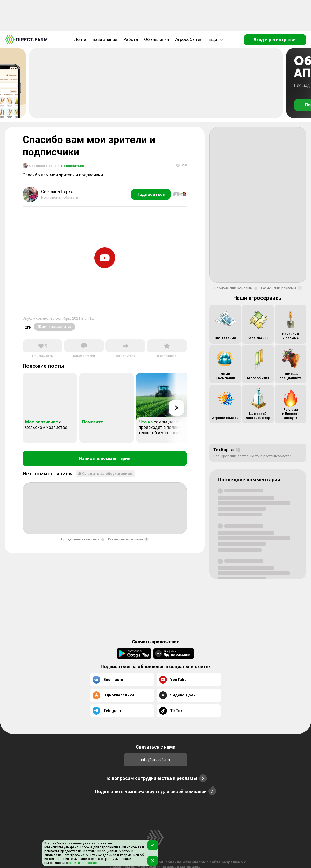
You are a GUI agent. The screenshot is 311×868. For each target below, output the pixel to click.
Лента (80, 39)
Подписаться (71, 166)
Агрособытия (189, 39)
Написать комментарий (105, 458)
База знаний (105, 39)
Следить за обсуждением (105, 474)
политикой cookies (83, 863)
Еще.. (216, 39)
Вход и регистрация (275, 40)
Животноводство (54, 327)
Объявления (157, 39)
